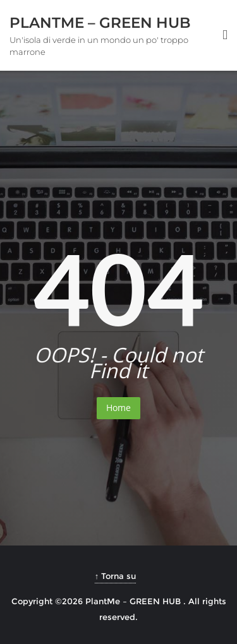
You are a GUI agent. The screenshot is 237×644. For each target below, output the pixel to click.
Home (118, 408)
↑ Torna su (116, 576)
